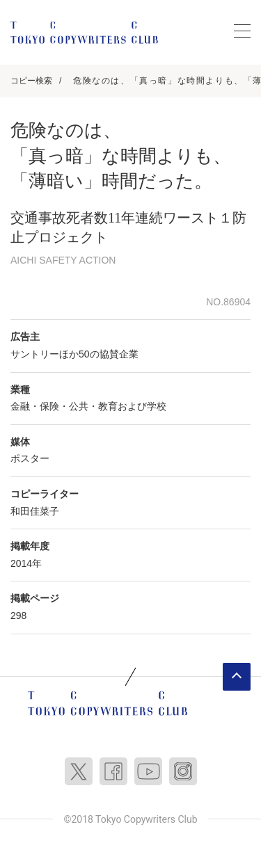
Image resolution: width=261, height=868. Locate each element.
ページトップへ (237, 677)
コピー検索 (31, 81)
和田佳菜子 (35, 511)
